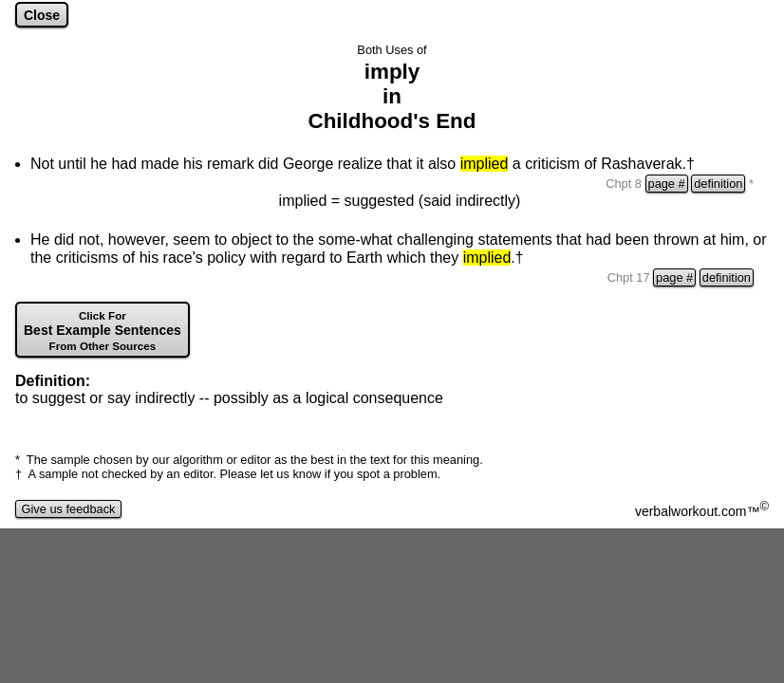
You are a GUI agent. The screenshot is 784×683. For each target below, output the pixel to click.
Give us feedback (68, 509)
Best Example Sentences (103, 331)
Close (42, 15)
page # (667, 184)
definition (718, 184)
